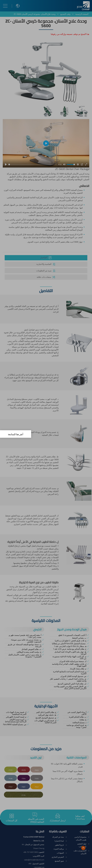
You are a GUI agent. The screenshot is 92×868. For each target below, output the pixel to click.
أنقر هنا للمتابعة (16, 434)
